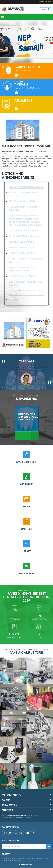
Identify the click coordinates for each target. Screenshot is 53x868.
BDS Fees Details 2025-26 (22, 201)
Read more (37, 370)
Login (46, 9)
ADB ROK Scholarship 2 (21, 248)
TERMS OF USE (7, 817)
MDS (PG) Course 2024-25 (22, 276)
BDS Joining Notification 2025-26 (26, 187)
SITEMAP (29, 817)
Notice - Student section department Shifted (21, 269)
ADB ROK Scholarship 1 (21, 242)
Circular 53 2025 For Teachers (24, 231)
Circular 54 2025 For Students (24, 236)
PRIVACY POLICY (19, 817)
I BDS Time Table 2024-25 (22, 253)
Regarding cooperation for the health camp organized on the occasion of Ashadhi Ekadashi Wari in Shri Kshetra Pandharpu (25, 220)
